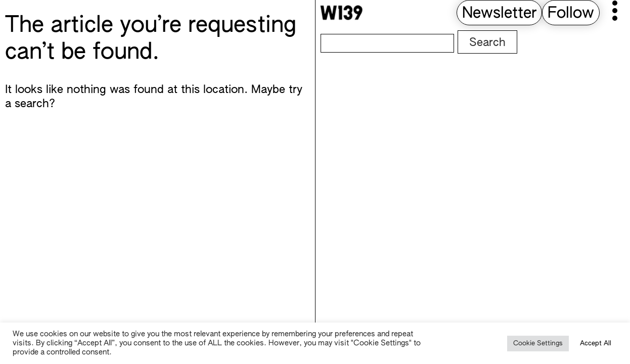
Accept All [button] (596, 344)
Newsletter (499, 14)
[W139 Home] (341, 13)
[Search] (387, 43)
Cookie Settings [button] (538, 344)
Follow (571, 14)
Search (487, 43)
